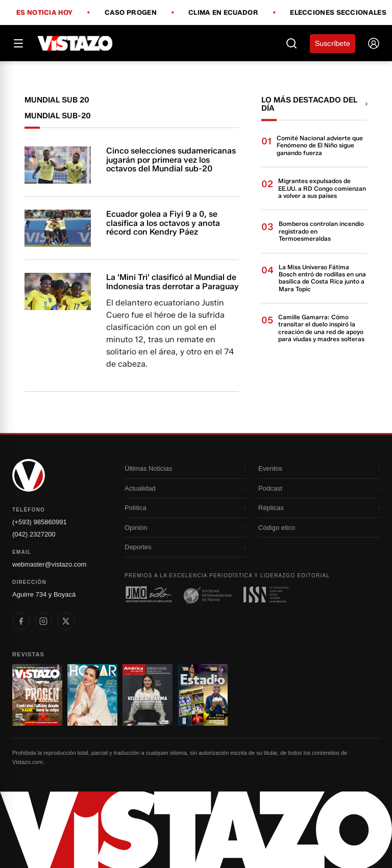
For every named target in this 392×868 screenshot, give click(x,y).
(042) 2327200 (34, 534)
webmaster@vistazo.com (49, 564)
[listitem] (21, 621)
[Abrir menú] (18, 43)
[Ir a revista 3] (148, 695)
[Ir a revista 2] (92, 695)
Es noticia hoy (44, 13)
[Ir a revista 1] (37, 695)
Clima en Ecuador (223, 13)
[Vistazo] (75, 43)
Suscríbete (333, 44)
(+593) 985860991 (40, 522)
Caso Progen (131, 13)
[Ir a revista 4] (203, 695)
